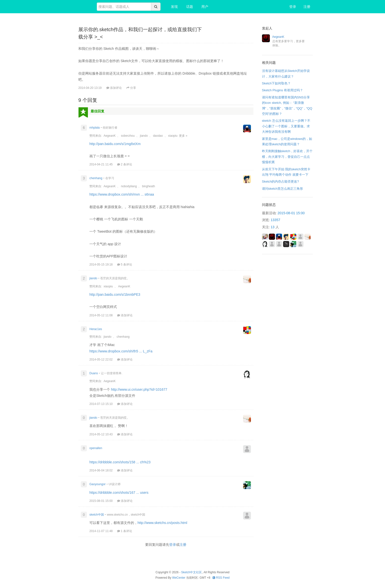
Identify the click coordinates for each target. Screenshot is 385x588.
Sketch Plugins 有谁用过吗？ (283, 90)
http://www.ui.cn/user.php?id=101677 (139, 389)
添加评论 (114, 88)
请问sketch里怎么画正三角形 (283, 189)
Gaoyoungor (97, 484)
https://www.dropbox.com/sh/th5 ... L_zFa (121, 351)
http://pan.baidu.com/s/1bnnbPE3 (115, 294)
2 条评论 (125, 164)
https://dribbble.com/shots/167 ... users (119, 493)
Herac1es (96, 329)
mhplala (95, 128)
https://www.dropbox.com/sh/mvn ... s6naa (122, 194)
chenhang (96, 178)
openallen (96, 448)
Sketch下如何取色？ (276, 83)
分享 (131, 88)
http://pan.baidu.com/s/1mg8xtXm (115, 144)
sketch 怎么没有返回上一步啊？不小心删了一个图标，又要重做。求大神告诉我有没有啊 (286, 126)
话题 (190, 7)
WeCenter (179, 578)
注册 (307, 7)
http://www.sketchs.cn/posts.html (162, 523)
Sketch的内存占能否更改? (281, 181)
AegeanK (110, 136)
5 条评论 (125, 265)
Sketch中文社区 (192, 572)
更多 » (183, 136)
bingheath (148, 186)
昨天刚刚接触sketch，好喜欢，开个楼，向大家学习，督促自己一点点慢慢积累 (287, 157)
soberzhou (128, 136)
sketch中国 (97, 515)
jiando (144, 136)
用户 (205, 7)
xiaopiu (173, 136)
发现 (174, 7)
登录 (293, 7)
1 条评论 (125, 531)
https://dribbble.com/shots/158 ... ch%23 (120, 462)
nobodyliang (129, 186)
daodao (158, 136)
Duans (94, 373)
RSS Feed (221, 578)
